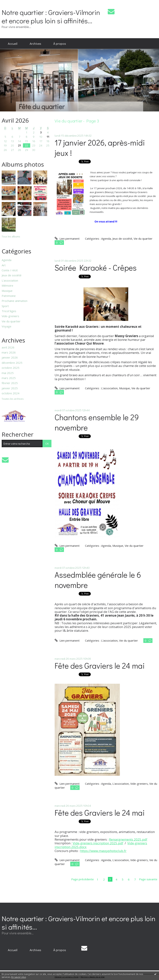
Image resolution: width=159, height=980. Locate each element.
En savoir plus (19, 977)
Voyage (7, 326)
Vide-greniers (10, 316)
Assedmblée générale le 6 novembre (98, 580)
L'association (10, 280)
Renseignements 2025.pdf (128, 839)
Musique (7, 291)
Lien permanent (67, 239)
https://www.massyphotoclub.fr (103, 851)
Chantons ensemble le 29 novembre (97, 422)
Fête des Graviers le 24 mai (100, 666)
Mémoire (7, 285)
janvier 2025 (10, 388)
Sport (5, 306)
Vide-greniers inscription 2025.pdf (98, 843)
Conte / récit (10, 270)
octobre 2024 (11, 393)
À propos (60, 43)
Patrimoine (9, 296)
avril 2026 (8, 347)
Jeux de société (12, 275)
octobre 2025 (11, 368)
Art (4, 265)
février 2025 (10, 383)
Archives (35, 43)
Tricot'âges (9, 311)
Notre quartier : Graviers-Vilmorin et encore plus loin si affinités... (51, 16)
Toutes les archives (13, 399)
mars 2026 (9, 352)
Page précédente (82, 879)
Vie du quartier (11, 321)
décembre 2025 (12, 363)
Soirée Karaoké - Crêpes (96, 268)
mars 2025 (9, 378)
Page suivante (148, 879)
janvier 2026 (10, 357)
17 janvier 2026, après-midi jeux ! (100, 148)
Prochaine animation (15, 301)
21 (19, 145)
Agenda (7, 260)
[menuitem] (13, 44)
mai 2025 (8, 373)
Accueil (13, 43)
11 (48, 137)
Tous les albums (11, 236)
